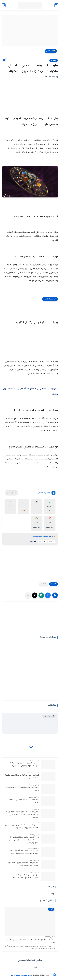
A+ (45, 542)
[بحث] (4, 5)
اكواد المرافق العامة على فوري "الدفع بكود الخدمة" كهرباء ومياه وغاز (24, 864)
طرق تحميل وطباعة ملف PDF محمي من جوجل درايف (22, 789)
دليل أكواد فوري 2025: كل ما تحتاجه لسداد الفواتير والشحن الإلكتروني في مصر (23, 877)
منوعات (54, 60)
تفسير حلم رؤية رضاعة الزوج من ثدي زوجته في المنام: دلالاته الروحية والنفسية (22, 827)
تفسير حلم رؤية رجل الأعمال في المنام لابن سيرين (23, 801)
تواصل (33, 542)
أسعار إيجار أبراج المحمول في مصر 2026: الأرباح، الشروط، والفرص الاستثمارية (24, 765)
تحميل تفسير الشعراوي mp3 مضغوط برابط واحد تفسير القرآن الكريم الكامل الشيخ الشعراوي (22, 815)
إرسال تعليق (49, 716)
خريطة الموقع (37, 967)
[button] (48, 595)
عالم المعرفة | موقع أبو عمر (21, 975)
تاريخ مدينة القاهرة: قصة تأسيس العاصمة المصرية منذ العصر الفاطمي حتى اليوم (23, 852)
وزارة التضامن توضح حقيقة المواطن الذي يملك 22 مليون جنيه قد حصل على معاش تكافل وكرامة (24, 840)
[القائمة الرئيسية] (56, 5)
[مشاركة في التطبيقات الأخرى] (28, 595)
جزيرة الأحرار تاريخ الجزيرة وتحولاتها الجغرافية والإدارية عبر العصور (31, 941)
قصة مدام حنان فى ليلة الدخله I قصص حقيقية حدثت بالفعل (22, 777)
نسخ (52, 542)
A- (40, 542)
